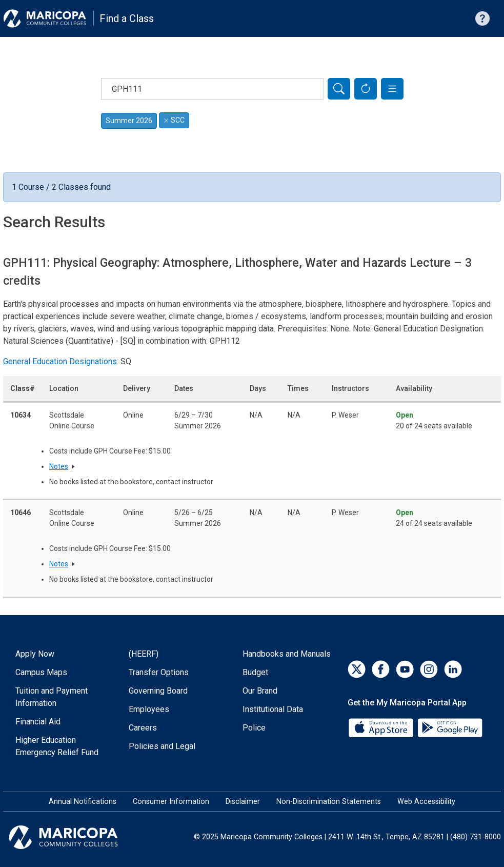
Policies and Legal (162, 746)
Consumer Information (171, 802)
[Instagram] (429, 669)
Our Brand (260, 691)
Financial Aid (38, 722)
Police (254, 728)
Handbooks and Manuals (287, 654)
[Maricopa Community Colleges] (76, 837)
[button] (392, 89)
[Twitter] (357, 669)
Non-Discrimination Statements (329, 802)
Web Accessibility (426, 802)
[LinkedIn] (453, 669)
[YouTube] (405, 669)
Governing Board (158, 691)
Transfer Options (159, 672)
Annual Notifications (83, 802)
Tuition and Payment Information (52, 697)
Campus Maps (41, 672)
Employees (149, 709)
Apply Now (35, 654)
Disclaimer (243, 802)
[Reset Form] (366, 89)
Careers (143, 728)
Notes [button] (59, 466)
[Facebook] (381, 669)
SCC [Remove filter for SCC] (174, 120)
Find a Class (127, 18)
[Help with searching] (482, 18)
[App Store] (382, 727)
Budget (255, 672)
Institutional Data (273, 709)
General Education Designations (60, 361)
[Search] (339, 89)
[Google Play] (450, 727)
